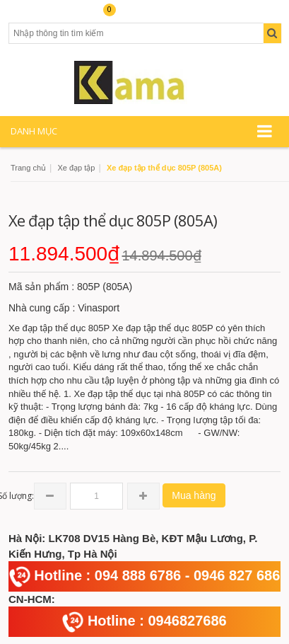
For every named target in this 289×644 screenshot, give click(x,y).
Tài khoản (33, 16)
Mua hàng (194, 495)
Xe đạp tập (76, 168)
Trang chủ (28, 168)
